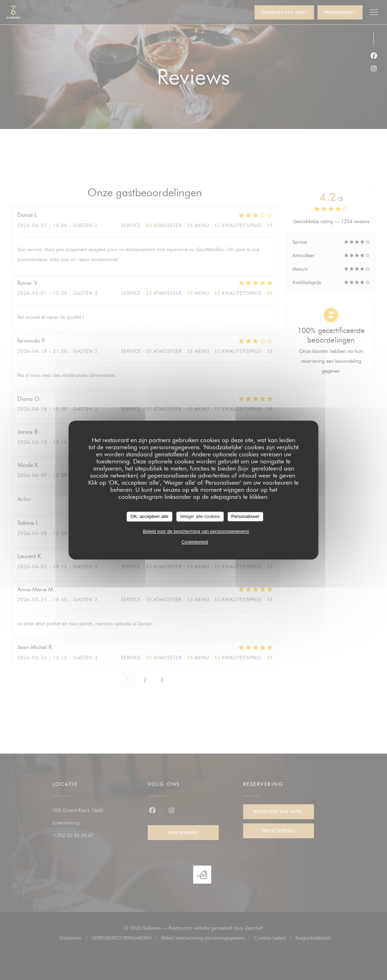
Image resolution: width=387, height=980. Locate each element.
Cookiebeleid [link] (195, 542)
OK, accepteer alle (149, 516)
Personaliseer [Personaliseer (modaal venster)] (245, 516)
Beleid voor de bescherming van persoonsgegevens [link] (196, 531)
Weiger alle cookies (200, 516)
